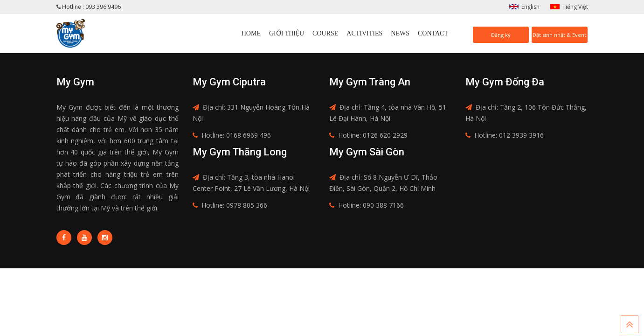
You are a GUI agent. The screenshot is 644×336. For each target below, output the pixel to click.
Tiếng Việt (575, 7)
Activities (364, 33)
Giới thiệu (287, 33)
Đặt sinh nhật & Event (559, 35)
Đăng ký (501, 35)
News (400, 33)
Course (325, 33)
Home (251, 33)
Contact (433, 33)
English (530, 7)
